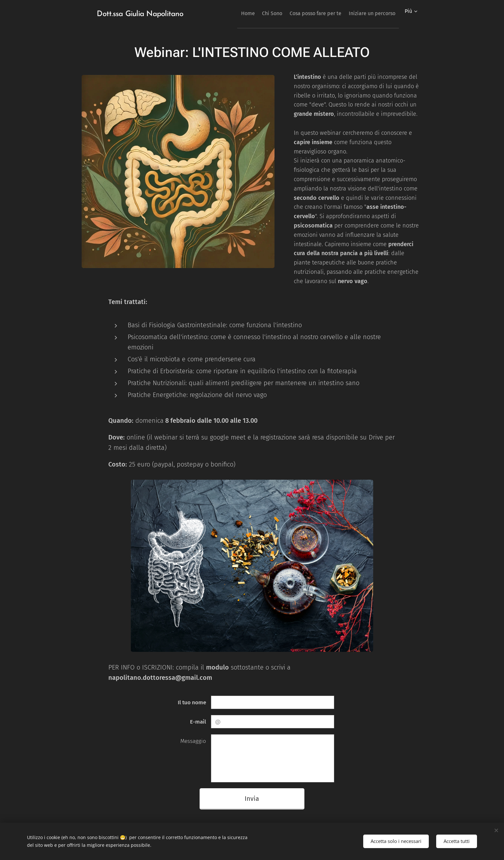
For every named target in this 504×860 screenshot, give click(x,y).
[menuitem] (233, 13)
